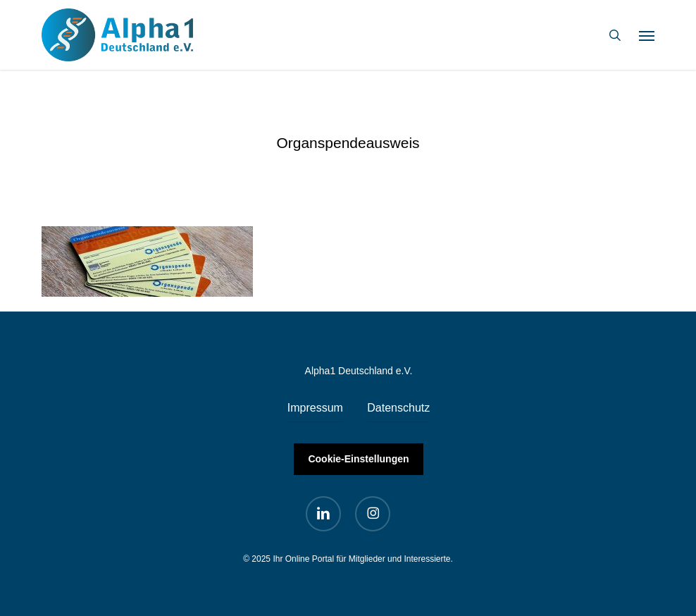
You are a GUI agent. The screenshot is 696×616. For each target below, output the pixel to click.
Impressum (315, 408)
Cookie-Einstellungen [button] (358, 459)
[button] (647, 35)
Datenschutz (398, 408)
